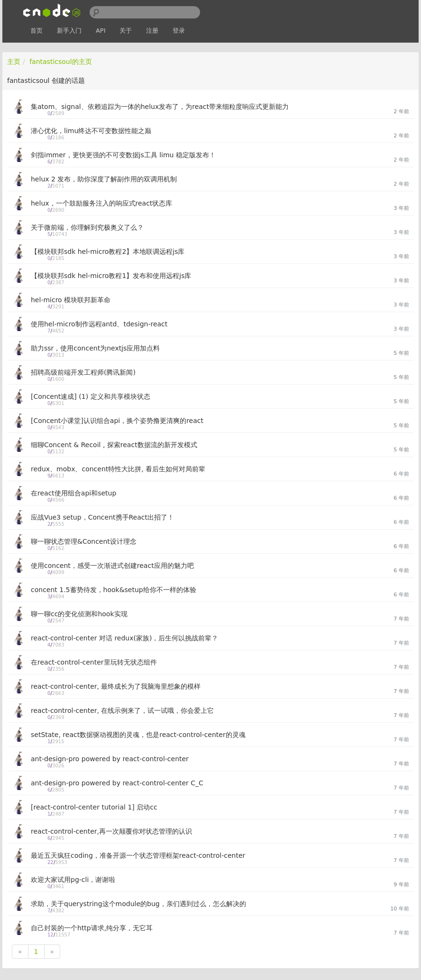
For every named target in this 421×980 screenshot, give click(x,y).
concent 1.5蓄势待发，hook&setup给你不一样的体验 (114, 590)
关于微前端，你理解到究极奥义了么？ (87, 227)
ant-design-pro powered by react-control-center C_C (117, 783)
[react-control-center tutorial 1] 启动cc (94, 807)
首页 (37, 31)
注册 (152, 31)
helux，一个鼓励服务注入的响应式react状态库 (101, 203)
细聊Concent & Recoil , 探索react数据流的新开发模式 (114, 445)
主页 (14, 62)
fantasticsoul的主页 (60, 62)
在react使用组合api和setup (73, 493)
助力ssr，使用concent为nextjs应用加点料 (95, 348)
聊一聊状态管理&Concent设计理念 (84, 541)
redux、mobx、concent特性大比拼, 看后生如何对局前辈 (118, 469)
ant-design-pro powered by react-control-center (110, 759)
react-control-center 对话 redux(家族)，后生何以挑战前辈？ (124, 638)
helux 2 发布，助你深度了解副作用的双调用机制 (104, 179)
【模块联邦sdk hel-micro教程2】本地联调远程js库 (108, 252)
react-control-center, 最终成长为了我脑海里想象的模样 (116, 686)
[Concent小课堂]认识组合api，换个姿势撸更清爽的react (117, 421)
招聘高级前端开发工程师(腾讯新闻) (83, 372)
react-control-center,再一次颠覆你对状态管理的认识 (111, 831)
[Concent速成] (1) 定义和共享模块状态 (91, 396)
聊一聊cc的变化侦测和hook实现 (79, 614)
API (101, 31)
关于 (126, 31)
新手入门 (69, 31)
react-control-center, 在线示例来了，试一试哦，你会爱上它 (122, 710)
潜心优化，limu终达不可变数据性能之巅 (91, 131)
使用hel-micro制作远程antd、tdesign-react (99, 324)
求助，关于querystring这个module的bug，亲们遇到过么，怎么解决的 (138, 904)
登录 (179, 31)
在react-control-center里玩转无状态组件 (94, 662)
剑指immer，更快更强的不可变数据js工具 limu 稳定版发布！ (123, 155)
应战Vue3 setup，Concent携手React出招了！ (102, 517)
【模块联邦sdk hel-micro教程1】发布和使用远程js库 (111, 276)
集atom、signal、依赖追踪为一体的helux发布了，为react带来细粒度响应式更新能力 (160, 107)
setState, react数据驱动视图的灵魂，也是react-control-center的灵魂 (138, 735)
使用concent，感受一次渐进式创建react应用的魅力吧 (112, 566)
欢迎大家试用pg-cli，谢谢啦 (73, 880)
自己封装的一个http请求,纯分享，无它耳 (92, 928)
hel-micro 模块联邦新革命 (71, 300)
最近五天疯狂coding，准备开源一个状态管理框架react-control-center (138, 855)
